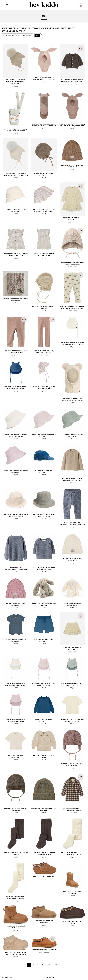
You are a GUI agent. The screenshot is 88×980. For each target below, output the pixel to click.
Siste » (57, 965)
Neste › (49, 965)
